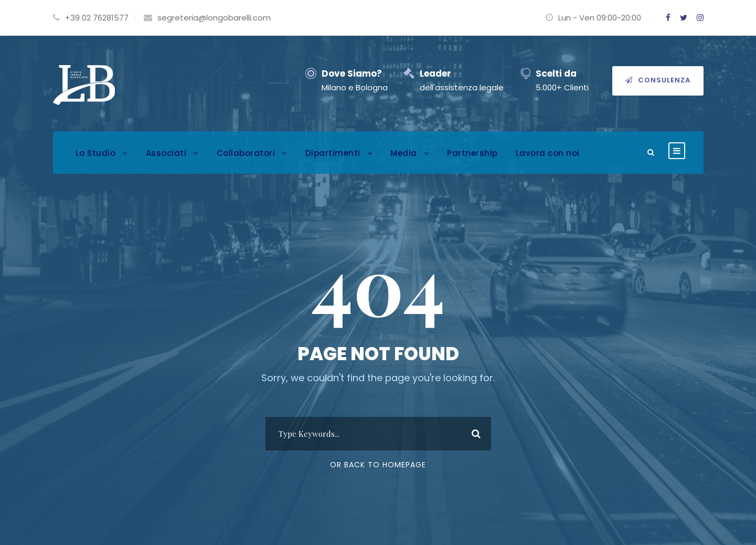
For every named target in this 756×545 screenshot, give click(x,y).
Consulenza (658, 80)
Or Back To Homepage (378, 465)
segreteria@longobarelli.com (214, 18)
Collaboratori (246, 153)
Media (404, 153)
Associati (166, 153)
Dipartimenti (333, 153)
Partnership (472, 153)
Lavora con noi (548, 153)
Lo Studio (96, 153)
